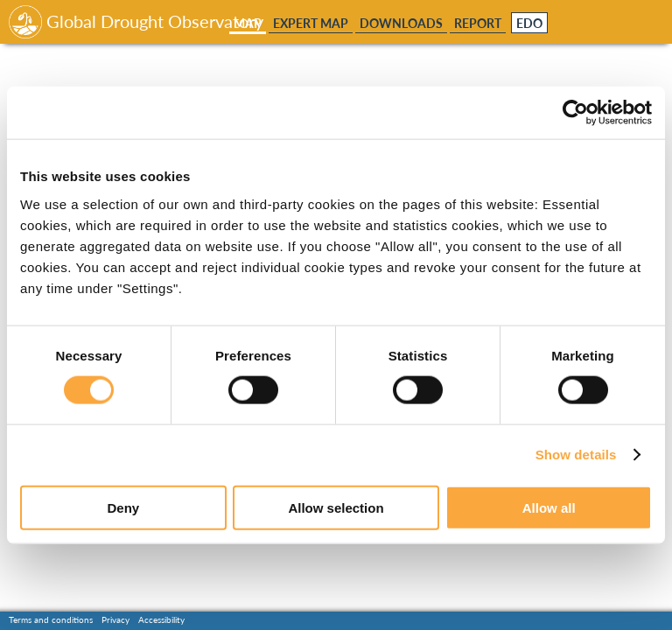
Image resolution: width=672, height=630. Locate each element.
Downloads (401, 23)
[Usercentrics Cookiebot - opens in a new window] (575, 113)
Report (478, 23)
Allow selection (336, 507)
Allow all (549, 507)
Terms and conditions (51, 619)
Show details (576, 455)
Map (248, 23)
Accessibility (161, 619)
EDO (529, 24)
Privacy (115, 619)
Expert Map (311, 23)
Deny (123, 507)
